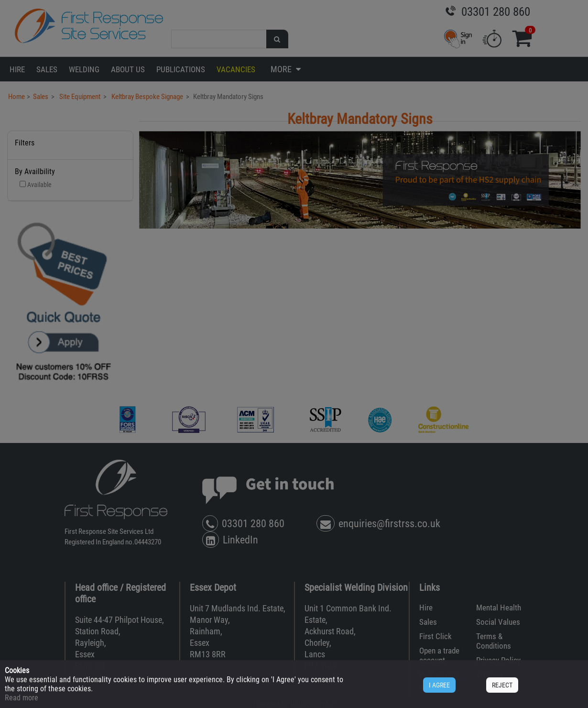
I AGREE (439, 685)
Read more (22, 698)
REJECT (502, 685)
